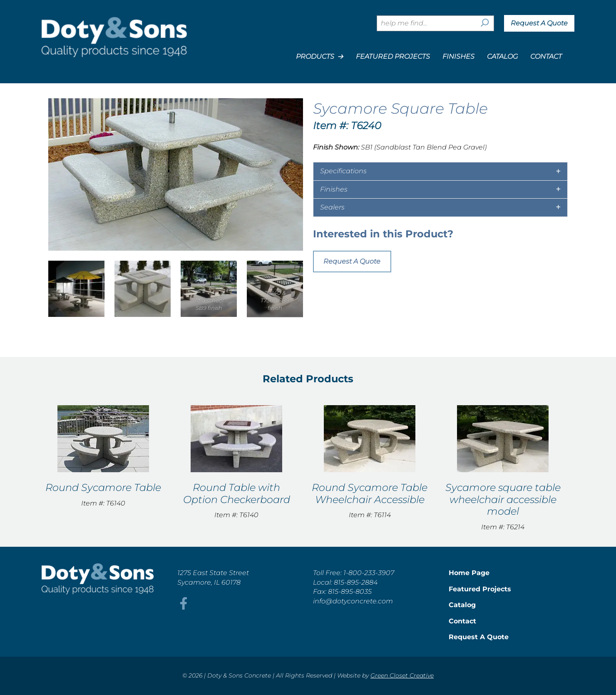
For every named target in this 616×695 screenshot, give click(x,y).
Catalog (502, 56)
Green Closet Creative (402, 675)
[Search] (485, 23)
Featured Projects (393, 56)
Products (320, 57)
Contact (546, 56)
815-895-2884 (356, 582)
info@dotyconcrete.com (353, 601)
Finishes (458, 56)
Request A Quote (539, 23)
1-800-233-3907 (369, 573)
